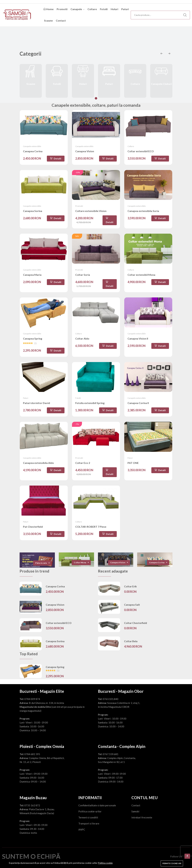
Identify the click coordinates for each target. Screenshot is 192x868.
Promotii (62, 9)
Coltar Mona (82, 565)
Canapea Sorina (33, 213)
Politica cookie (105, 863)
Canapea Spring (33, 341)
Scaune (48, 20)
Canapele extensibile (32, 149)
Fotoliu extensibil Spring (90, 405)
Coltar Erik (131, 589)
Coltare (92, 9)
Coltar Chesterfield (136, 625)
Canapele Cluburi (161, 83)
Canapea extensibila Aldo (38, 465)
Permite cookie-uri (172, 863)
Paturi (125, 9)
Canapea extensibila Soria (143, 213)
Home (48, 9)
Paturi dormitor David (36, 405)
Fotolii (104, 9)
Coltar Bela (131, 644)
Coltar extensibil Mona (141, 277)
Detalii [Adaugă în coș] (56, 161)
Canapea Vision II (138, 341)
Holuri (114, 9)
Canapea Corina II (138, 405)
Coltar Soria (83, 277)
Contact (61, 20)
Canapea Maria (32, 277)
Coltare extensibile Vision (91, 213)
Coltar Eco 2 (83, 465)
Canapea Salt (132, 607)
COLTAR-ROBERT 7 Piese (91, 529)
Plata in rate (43, 566)
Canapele (77, 9)
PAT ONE (133, 465)
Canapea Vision (85, 154)
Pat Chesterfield (33, 529)
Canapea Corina (33, 154)
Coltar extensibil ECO (141, 154)
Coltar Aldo (82, 341)
